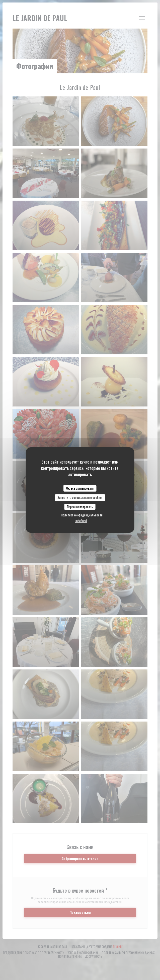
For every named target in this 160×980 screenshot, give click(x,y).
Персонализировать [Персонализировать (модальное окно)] (80, 507)
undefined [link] (81, 521)
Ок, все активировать (80, 488)
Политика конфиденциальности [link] (82, 515)
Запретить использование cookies (80, 497)
